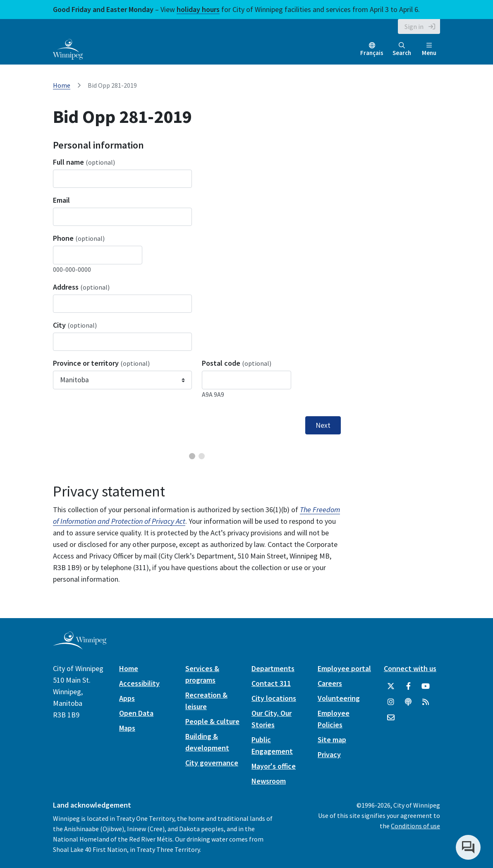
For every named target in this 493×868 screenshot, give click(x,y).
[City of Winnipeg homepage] (80, 646)
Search (402, 49)
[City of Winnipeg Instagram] (391, 702)
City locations (274, 698)
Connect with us (410, 668)
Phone (79, 238)
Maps (127, 728)
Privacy (329, 754)
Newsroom (269, 781)
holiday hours (198, 9)
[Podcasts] (408, 702)
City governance (212, 763)
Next (323, 425)
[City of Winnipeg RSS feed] (426, 702)
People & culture (212, 721)
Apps (127, 698)
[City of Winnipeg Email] (391, 718)
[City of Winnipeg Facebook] (408, 686)
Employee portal (344, 668)
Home (62, 85)
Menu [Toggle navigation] (429, 49)
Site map (332, 740)
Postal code (237, 363)
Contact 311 (271, 683)
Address (81, 287)
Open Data (136, 713)
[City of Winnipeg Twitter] (391, 686)
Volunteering (339, 698)
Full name (84, 162)
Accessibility (139, 683)
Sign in (414, 26)
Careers (330, 683)
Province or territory (101, 363)
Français (372, 53)
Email (61, 200)
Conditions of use (415, 826)
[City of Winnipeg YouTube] (426, 686)
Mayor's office (274, 766)
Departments (273, 668)
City (75, 325)
